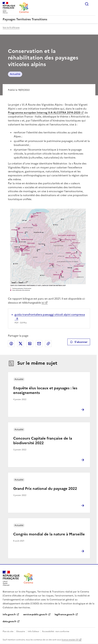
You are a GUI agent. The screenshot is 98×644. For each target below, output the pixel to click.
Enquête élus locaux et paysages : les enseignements (45, 390)
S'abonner (79, 342)
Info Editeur (34, 631)
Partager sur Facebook (11, 344)
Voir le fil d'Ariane (11, 28)
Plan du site (8, 631)
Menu (93, 4)
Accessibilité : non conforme (56, 631)
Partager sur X (21, 344)
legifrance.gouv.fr (65, 615)
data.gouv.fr (10, 621)
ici (43, 303)
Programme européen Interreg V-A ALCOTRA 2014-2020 (44, 113)
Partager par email (39, 344)
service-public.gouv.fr (35, 615)
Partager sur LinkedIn (30, 344)
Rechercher (87, 4)
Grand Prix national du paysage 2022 (45, 489)
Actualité (15, 74)
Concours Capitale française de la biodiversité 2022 (43, 441)
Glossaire (21, 631)
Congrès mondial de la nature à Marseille (49, 534)
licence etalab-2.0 (70, 640)
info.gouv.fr (9, 615)
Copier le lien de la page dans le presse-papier (48, 344)
